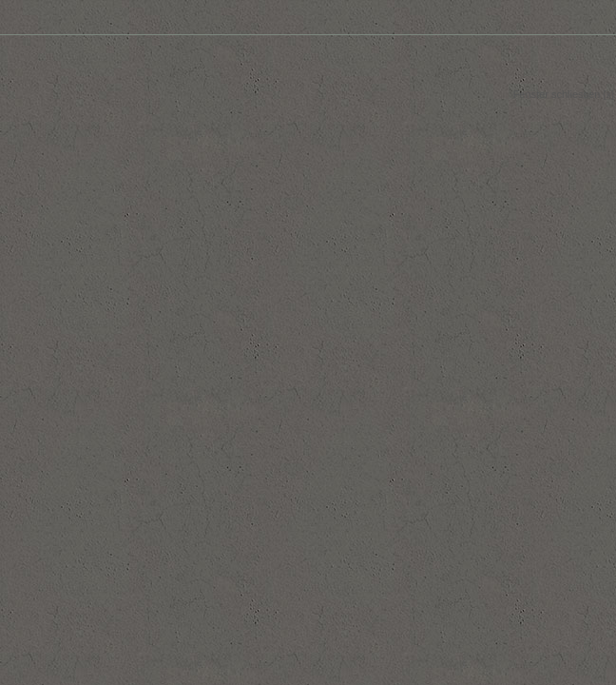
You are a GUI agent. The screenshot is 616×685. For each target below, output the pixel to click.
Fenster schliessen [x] (564, 94)
